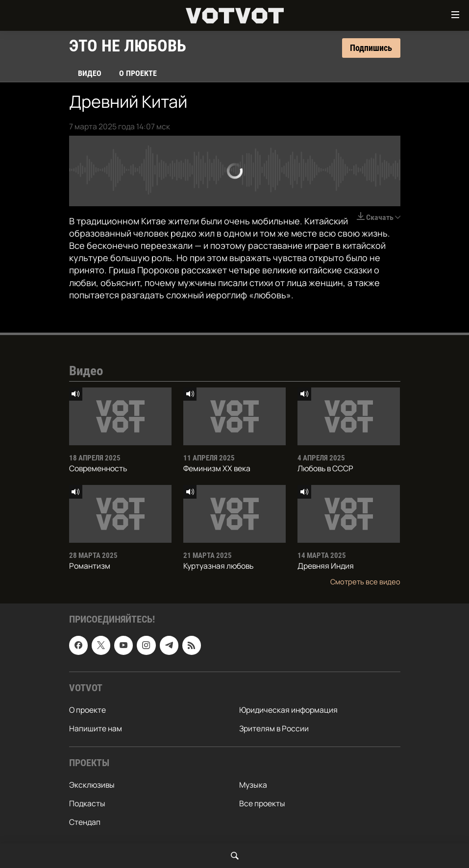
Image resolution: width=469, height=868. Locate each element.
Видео (90, 73)
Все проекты (262, 803)
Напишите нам (96, 728)
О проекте (138, 73)
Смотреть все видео (365, 581)
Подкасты (87, 803)
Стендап (85, 822)
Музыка (253, 785)
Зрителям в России (274, 728)
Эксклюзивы (92, 785)
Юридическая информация (288, 710)
